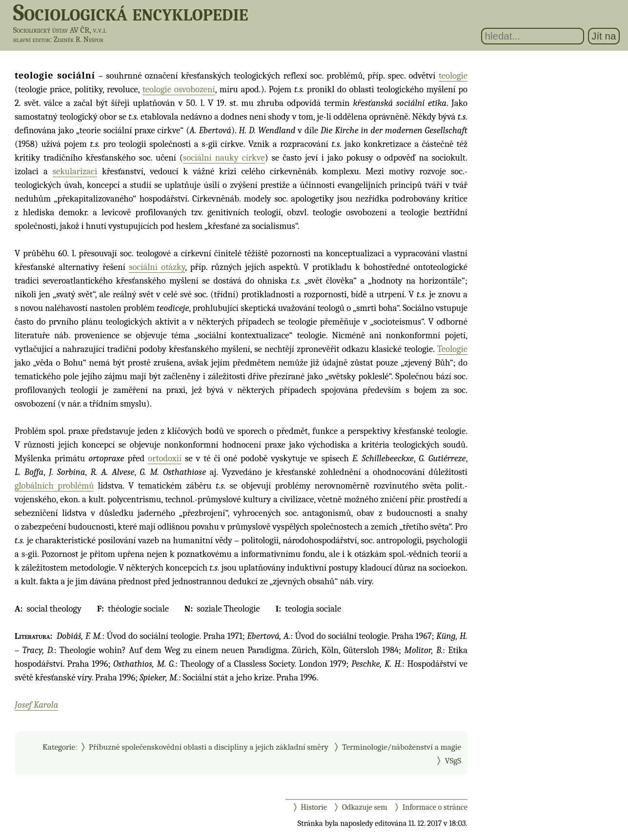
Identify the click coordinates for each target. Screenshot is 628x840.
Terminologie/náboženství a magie (402, 747)
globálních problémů (54, 486)
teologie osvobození (179, 89)
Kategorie (59, 747)
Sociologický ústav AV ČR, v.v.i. (60, 30)
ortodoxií (165, 458)
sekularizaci (75, 171)
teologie (453, 76)
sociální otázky (157, 267)
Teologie (452, 349)
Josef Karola (36, 705)
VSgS (453, 760)
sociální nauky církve (224, 158)
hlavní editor (32, 40)
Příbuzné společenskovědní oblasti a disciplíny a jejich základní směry (209, 747)
